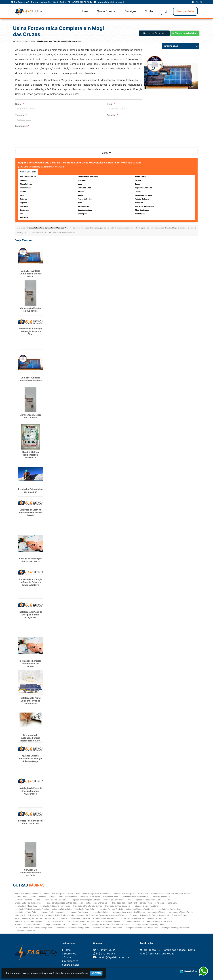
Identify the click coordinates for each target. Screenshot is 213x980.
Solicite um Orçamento (154, 33)
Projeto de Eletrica (180, 915)
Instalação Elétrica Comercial (118, 906)
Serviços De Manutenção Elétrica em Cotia (31, 873)
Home (85, 11)
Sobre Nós (70, 954)
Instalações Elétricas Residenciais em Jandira (30, 664)
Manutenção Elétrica (157, 912)
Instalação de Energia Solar (97, 903)
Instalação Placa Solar (85, 909)
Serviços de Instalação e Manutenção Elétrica (171, 894)
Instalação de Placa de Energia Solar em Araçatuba (31, 615)
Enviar (107, 153)
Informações (71, 961)
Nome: (20, 104)
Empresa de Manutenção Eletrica (117, 900)
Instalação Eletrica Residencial (147, 906)
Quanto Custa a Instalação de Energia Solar (34, 928)
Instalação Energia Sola (25, 931)
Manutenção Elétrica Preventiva (29, 915)
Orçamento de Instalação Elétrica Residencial (149, 915)
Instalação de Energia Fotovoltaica (107, 928)
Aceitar (96, 973)
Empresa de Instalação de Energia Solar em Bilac (31, 332)
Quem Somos (106, 11)
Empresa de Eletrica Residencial (29, 925)
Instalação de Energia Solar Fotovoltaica (93, 894)
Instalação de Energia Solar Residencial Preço (132, 903)
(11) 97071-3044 (84, 2)
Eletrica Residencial (136, 922)
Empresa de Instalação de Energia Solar (72, 928)
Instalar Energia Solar (101, 912)
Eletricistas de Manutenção (57, 900)
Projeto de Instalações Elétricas (28, 918)
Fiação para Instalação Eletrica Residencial (64, 903)
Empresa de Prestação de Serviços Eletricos (153, 900)
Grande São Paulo (28, 172)
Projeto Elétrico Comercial (56, 918)
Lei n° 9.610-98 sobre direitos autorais (59, 233)
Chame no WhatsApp (185, 33)
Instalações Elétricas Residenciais (140, 909)
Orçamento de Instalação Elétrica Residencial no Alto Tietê (31, 740)
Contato (150, 11)
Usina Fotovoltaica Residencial (111, 922)
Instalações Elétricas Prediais (110, 909)
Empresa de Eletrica (81, 925)
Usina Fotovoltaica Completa (82, 922)
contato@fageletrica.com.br (111, 2)
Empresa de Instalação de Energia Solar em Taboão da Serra (31, 582)
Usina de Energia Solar (56, 922)
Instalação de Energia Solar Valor (175, 928)
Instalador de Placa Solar (26, 912)
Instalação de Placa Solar (26, 906)
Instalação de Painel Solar (166, 903)
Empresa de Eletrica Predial (57, 925)
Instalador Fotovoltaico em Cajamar (30, 491)
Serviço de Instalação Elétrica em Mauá (30, 560)
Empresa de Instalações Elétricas (86, 900)
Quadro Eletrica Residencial (132, 918)
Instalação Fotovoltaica (62, 909)
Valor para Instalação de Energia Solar (142, 928)
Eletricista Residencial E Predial (28, 900)
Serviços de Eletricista (156, 918)
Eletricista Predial (111, 897)
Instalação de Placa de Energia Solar (149, 925)
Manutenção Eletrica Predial (181, 912)
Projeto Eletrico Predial (80, 918)
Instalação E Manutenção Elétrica (88, 906)
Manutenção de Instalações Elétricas (129, 912)
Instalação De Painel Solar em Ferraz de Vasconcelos (31, 701)
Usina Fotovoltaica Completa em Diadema (30, 379)
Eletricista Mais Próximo (90, 897)
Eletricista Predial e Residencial (135, 897)
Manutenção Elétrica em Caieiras (31, 416)
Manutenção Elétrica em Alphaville (31, 310)
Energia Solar (185, 11)
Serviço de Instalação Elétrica (28, 894)
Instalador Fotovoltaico (78, 912)
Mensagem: (22, 126)
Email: (111, 104)
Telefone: (21, 115)
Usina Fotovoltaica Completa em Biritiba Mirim (31, 274)
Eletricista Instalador (68, 897)
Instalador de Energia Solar (170, 909)
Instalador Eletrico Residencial (53, 912)
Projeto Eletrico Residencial (105, 918)
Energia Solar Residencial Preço (29, 903)
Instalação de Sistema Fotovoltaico (55, 906)
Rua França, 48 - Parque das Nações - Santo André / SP (42, 2)
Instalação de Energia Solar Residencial (131, 894)
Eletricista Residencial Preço (159, 922)
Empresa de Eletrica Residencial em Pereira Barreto (31, 513)
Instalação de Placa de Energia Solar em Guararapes (31, 791)
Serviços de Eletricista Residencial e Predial (111, 925)
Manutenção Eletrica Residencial (60, 915)
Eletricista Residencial (161, 897)
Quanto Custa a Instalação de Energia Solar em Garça (31, 759)
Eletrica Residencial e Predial (44, 897)
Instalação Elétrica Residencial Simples (32, 909)
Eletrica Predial (21, 897)
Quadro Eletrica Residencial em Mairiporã (31, 455)
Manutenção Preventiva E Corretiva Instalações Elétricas (102, 915)
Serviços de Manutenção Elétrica (29, 922)
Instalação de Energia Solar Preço (58, 894)
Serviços (131, 11)
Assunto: (112, 115)
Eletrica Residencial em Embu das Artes (30, 822)
